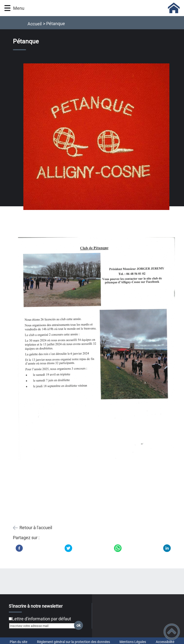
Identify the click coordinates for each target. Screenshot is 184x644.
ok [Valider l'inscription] (78, 625)
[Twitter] (68, 548)
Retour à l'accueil (36, 528)
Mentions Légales (133, 642)
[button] (7, 8)
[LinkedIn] (167, 548)
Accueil (35, 24)
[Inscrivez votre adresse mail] (44, 626)
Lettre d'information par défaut (41, 619)
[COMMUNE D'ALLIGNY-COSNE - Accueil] (104, 8)
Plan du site (18, 642)
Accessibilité (165, 642)
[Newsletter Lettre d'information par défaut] (10, 619)
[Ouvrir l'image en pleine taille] (96, 137)
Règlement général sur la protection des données (74, 642)
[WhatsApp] (118, 548)
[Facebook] (19, 548)
